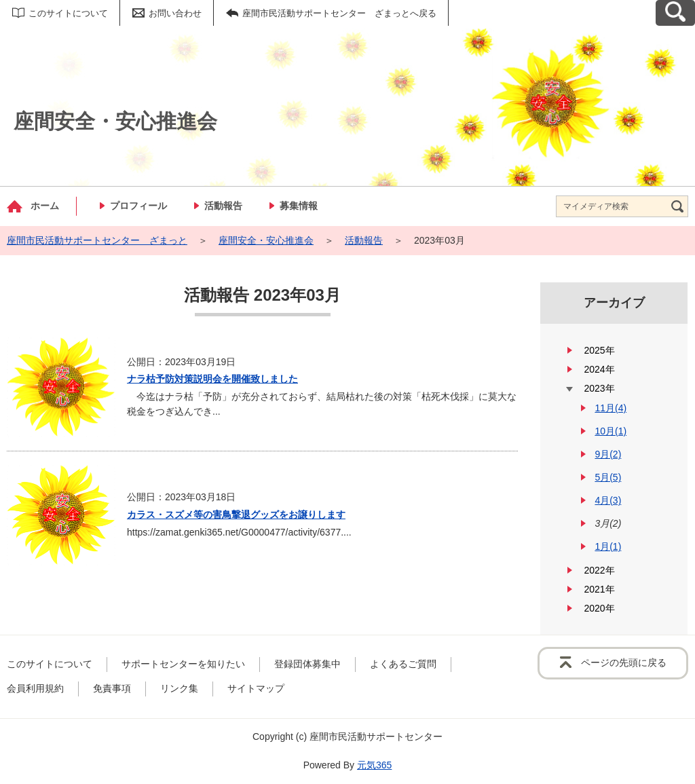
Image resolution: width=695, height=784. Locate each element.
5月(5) (608, 477)
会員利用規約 (35, 688)
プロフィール (138, 206)
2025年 (599, 350)
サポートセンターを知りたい (183, 664)
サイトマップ (256, 688)
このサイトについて (68, 13)
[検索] (677, 206)
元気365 (374, 765)
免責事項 (112, 688)
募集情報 (299, 206)
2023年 (599, 388)
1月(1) (608, 546)
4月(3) (608, 500)
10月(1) (611, 431)
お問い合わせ (175, 13)
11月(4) (611, 408)
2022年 (599, 570)
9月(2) (608, 454)
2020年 (599, 608)
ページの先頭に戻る (624, 662)
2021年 (599, 589)
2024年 (599, 369)
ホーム (45, 206)
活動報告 (223, 206)
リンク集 (179, 688)
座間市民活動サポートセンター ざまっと (97, 240)
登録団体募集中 (307, 664)
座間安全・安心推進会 (266, 240)
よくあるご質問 (403, 664)
